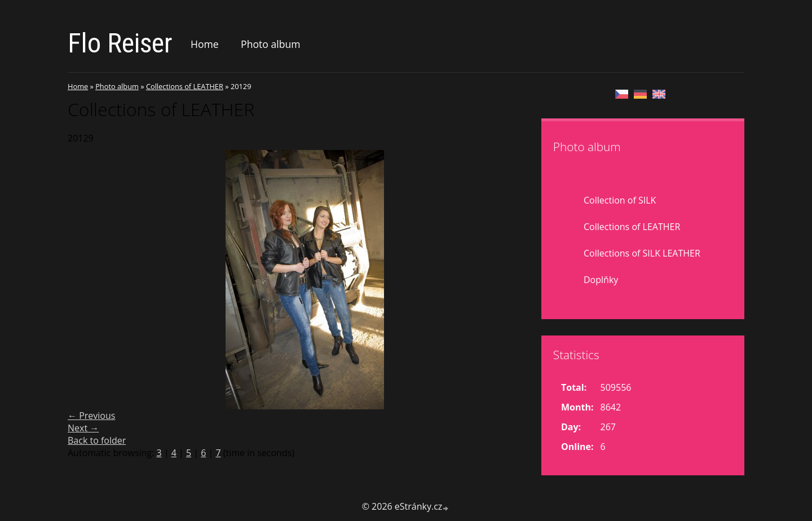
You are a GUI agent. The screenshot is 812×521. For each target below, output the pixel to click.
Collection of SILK (620, 200)
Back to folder (97, 440)
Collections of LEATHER (185, 86)
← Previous (91, 416)
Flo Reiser (120, 43)
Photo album (270, 44)
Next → (83, 428)
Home (205, 44)
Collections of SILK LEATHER (642, 253)
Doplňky (601, 280)
